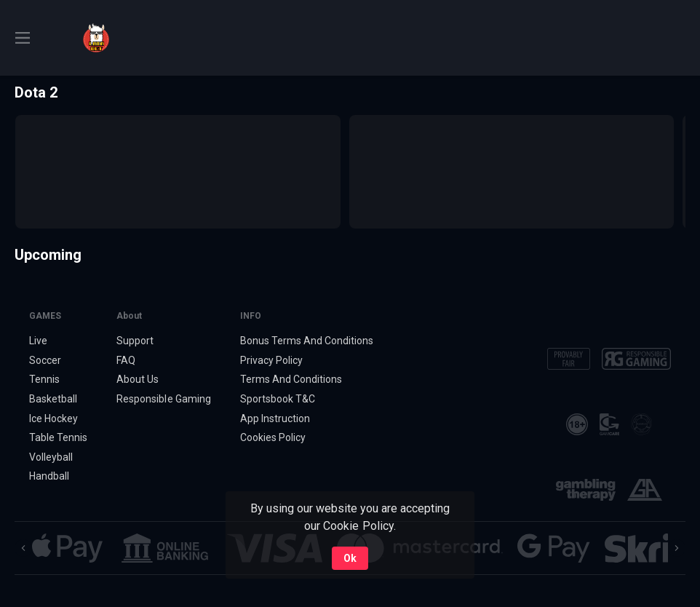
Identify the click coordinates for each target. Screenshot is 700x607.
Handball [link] (49, 476)
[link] (96, 38)
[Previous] (23, 548)
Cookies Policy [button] (273, 437)
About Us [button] (138, 379)
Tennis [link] (44, 379)
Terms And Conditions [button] (291, 379)
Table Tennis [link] (58, 437)
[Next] (677, 548)
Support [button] (135, 341)
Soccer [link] (45, 360)
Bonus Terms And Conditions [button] (307, 341)
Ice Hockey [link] (53, 418)
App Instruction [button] (275, 418)
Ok (350, 558)
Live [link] (38, 341)
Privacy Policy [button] (271, 360)
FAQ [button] (126, 360)
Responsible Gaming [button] (163, 399)
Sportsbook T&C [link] (278, 399)
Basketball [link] (53, 399)
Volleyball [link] (51, 457)
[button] (67, 548)
